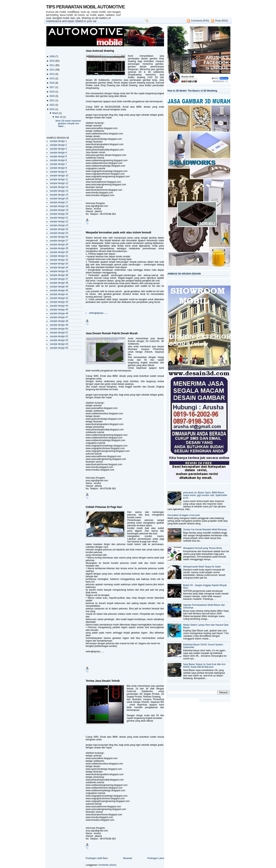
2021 (52, 101)
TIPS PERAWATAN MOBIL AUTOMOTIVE (85, 7)
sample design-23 (59, 225)
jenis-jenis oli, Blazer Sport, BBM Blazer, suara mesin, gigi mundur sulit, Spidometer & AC (205, 495)
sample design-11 (59, 179)
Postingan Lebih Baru (97, 858)
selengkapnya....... (98, 313)
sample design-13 (59, 187)
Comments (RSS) (200, 21)
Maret (56, 113)
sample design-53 (59, 340)
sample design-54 (59, 344)
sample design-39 (59, 287)
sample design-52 (59, 336)
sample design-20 (59, 214)
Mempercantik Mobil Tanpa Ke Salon (202, 567)
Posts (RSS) (222, 21)
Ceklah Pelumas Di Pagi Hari (104, 507)
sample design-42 (59, 298)
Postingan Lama (156, 858)
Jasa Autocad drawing (100, 51)
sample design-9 (58, 172)
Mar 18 (59, 117)
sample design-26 (59, 237)
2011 (52, 65)
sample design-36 (59, 275)
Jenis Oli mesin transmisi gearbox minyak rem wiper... (68, 123)
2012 (52, 70)
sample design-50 (59, 329)
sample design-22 (59, 221)
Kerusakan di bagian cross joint (184, 515)
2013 (52, 74)
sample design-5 (58, 156)
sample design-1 (58, 141)
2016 (52, 83)
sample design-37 (59, 279)
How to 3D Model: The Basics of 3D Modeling (192, 91)
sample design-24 (59, 229)
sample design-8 (58, 168)
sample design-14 (59, 191)
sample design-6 (58, 160)
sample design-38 (59, 283)
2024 (52, 109)
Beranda (128, 858)
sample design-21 (59, 218)
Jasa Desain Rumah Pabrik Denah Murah (112, 333)
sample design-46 (59, 313)
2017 (52, 87)
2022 (52, 105)
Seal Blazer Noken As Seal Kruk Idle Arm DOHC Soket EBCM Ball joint (204, 666)
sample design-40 (59, 290)
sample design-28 (59, 244)
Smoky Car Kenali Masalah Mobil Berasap (205, 530)
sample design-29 (59, 248)
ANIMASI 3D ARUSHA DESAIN (184, 274)
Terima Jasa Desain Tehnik (103, 681)
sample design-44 (59, 306)
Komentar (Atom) (107, 865)
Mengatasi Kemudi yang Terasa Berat (203, 548)
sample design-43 (59, 302)
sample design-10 (59, 176)
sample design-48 (59, 321)
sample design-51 (59, 333)
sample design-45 (59, 310)
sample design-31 (59, 256)
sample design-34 (59, 267)
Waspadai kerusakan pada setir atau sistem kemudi (118, 232)
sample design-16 (59, 199)
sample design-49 (59, 325)
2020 (52, 96)
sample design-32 (59, 260)
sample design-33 (59, 264)
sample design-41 (59, 294)
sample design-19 (59, 210)
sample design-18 (59, 206)
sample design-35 (59, 271)
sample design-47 (59, 317)
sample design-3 (58, 149)
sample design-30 (59, 252)
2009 (52, 56)
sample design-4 (58, 153)
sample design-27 (59, 241)
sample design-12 (59, 183)
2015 (52, 78)
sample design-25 (59, 233)
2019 (52, 92)
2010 (52, 61)
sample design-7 (58, 164)
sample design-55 (59, 348)
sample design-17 (59, 202)
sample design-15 (59, 195)
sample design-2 (58, 145)
